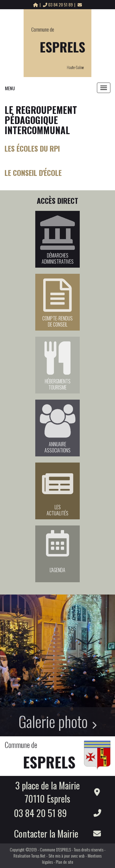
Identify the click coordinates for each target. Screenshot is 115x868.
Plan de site (65, 862)
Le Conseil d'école (33, 172)
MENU (10, 88)
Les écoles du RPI (32, 148)
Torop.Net (38, 856)
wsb (82, 856)
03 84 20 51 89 (58, 4)
